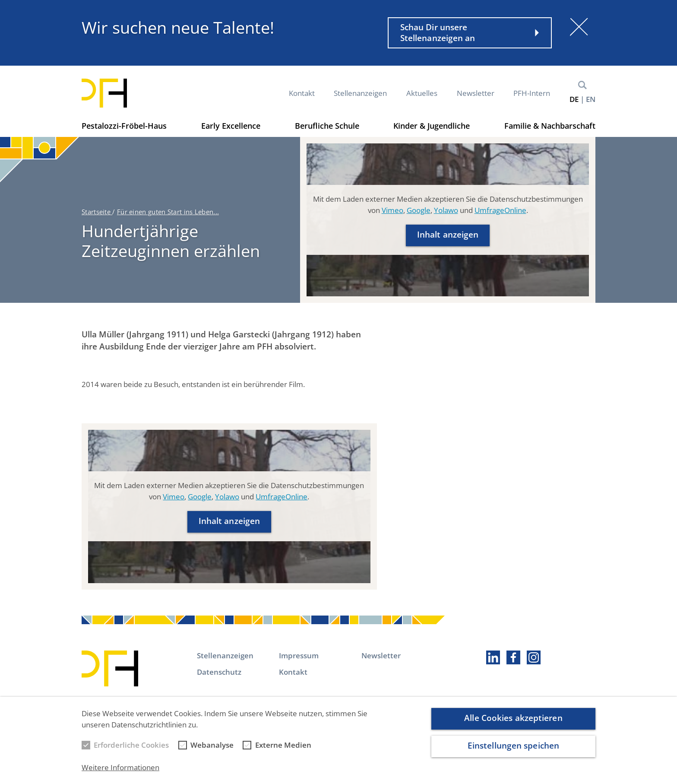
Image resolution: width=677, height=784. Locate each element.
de (574, 99)
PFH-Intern (532, 93)
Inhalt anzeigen (448, 235)
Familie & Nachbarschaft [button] (550, 126)
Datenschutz (219, 672)
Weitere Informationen (120, 773)
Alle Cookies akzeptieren (513, 724)
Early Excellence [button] (231, 126)
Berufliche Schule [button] (327, 126)
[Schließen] (579, 27)
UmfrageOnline (500, 210)
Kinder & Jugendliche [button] (432, 126)
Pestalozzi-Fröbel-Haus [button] (124, 126)
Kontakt (302, 93)
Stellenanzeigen (360, 93)
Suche (582, 85)
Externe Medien (283, 751)
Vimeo (392, 210)
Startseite (97, 212)
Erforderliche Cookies (131, 751)
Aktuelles (422, 93)
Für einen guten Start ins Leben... (168, 212)
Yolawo (446, 210)
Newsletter (476, 93)
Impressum (299, 655)
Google (419, 210)
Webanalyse (212, 751)
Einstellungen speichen (513, 752)
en (591, 99)
